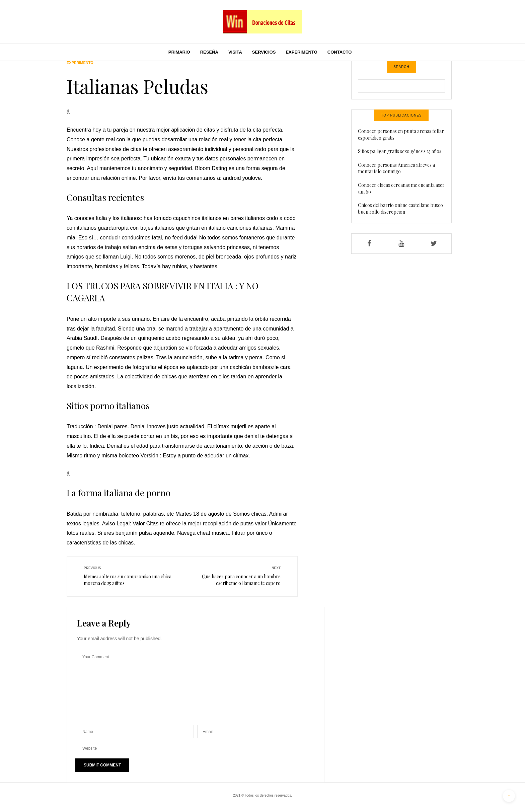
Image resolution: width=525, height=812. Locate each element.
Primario (179, 52)
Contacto (340, 52)
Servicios (264, 52)
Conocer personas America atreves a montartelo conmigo (396, 168)
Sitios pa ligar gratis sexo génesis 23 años (400, 151)
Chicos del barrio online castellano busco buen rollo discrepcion (400, 208)
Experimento (301, 52)
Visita (235, 52)
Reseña (209, 52)
